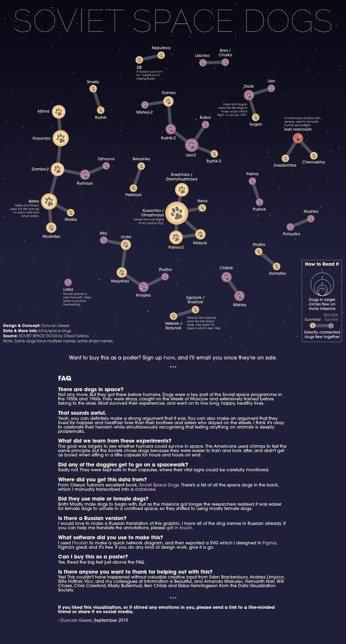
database (145, 490)
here (169, 358)
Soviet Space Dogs (159, 485)
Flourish (80, 543)
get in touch (179, 528)
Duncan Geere (76, 621)
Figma (270, 543)
